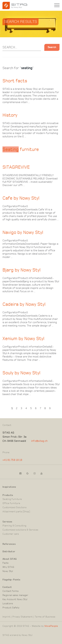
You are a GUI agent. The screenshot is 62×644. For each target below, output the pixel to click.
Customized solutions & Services (20, 530)
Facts (6, 563)
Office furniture (11, 503)
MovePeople (51, 626)
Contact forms (10, 591)
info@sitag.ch (40, 441)
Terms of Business (45, 617)
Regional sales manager (15, 595)
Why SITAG (8, 567)
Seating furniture (12, 499)
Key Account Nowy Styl (15, 599)
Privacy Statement (22, 617)
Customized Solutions (14, 508)
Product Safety (11, 608)
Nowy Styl (8, 571)
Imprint (6, 617)
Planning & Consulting (14, 526)
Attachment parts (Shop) (16, 512)
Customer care (11, 534)
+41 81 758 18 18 (12, 460)
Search (52, 47)
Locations (8, 604)
